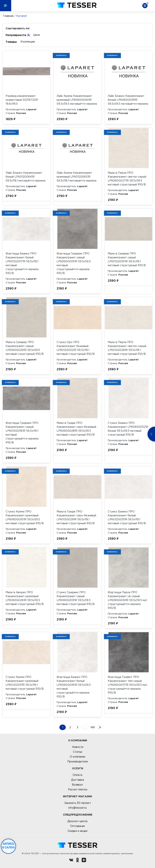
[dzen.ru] (84, 861)
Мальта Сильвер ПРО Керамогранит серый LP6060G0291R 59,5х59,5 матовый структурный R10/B (25, 348)
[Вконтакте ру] (71, 861)
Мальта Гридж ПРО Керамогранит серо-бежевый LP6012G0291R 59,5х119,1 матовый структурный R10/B (76, 517)
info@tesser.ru (77, 808)
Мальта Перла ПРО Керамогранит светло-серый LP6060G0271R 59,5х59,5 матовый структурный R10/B (127, 179)
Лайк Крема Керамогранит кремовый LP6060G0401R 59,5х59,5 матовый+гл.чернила (77, 100)
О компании (77, 757)
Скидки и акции (77, 831)
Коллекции (28, 42)
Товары (11, 42)
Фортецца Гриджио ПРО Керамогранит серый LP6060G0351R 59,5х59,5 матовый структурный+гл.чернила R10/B (74, 263)
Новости (78, 747)
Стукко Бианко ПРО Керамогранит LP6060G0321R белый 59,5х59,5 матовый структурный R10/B (128, 429)
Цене (37, 35)
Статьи (78, 752)
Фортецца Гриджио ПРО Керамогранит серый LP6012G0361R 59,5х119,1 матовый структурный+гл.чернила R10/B (22, 433)
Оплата (77, 775)
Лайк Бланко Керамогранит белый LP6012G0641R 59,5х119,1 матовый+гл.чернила (25, 177)
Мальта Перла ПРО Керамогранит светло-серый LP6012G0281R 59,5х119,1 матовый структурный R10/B (127, 348)
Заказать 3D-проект (78, 803)
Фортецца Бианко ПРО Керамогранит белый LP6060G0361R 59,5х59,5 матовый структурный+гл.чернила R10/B (74, 687)
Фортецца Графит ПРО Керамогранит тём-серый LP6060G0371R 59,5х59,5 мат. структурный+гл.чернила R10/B (128, 685)
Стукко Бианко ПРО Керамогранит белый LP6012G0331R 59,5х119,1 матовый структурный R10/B (127, 517)
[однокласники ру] (77, 861)
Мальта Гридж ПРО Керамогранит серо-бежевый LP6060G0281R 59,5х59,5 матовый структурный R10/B (76, 429)
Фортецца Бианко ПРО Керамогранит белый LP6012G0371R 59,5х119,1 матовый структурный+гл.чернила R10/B (22, 263)
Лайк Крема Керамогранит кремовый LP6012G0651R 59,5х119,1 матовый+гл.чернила (76, 177)
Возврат (77, 785)
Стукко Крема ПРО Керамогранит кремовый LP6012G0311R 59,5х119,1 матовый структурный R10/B (25, 683)
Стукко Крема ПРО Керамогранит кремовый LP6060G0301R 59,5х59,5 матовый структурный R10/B (25, 517)
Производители (77, 761)
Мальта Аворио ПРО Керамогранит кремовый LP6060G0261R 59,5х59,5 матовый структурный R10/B (25, 598)
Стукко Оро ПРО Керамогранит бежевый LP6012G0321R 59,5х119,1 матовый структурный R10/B (76, 348)
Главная (8, 16)
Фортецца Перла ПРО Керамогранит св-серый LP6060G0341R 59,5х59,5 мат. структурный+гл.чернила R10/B (128, 600)
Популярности (18, 35)
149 (93, 727)
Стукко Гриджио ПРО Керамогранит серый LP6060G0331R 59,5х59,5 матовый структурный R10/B (76, 598)
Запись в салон (8, 846)
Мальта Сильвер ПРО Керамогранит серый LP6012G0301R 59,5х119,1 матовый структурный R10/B (127, 259)
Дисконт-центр (77, 821)
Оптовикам (77, 826)
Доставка (77, 780)
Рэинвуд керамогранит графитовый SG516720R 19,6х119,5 (22, 100)
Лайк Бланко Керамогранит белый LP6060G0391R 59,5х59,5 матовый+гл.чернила (128, 100)
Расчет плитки (78, 789)
